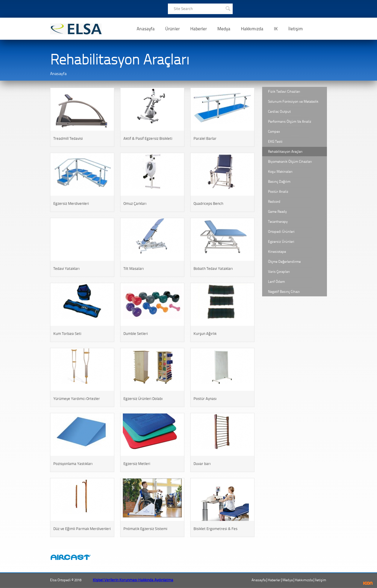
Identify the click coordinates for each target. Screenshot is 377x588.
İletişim (296, 29)
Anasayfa (146, 29)
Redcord (274, 202)
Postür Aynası (205, 399)
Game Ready (277, 212)
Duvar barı (202, 464)
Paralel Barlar (205, 138)
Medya (224, 29)
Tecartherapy (278, 222)
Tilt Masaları (134, 269)
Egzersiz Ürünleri (281, 242)
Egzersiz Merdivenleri (71, 204)
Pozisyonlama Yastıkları (73, 464)
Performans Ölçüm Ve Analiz (290, 122)
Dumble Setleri (136, 334)
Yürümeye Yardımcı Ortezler (77, 399)
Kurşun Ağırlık (205, 334)
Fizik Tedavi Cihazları (284, 92)
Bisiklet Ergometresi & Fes (215, 529)
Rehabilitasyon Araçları (285, 152)
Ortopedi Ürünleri (281, 232)
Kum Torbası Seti (67, 334)
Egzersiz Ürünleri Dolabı (143, 399)
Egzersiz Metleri (137, 464)
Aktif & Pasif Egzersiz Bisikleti (148, 138)
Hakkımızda (252, 29)
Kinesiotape (277, 252)
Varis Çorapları (279, 272)
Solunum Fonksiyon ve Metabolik (293, 102)
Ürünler (172, 29)
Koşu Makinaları (280, 172)
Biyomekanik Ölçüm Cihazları (290, 162)
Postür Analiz (278, 192)
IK (276, 29)
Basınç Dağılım (279, 182)
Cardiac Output (279, 112)
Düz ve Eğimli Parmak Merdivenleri (82, 529)
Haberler (199, 29)
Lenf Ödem (276, 282)
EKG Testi (275, 142)
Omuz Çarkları (135, 204)
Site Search (183, 9)
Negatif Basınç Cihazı (284, 292)
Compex (274, 132)
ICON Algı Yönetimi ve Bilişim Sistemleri (368, 583)
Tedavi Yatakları (66, 269)
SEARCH (228, 8)
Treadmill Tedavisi (68, 138)
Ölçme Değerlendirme (284, 262)
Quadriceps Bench (208, 204)
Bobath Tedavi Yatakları (213, 269)
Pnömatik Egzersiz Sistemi (145, 529)
